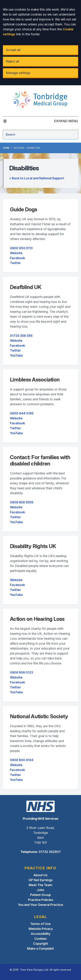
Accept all (13, 50)
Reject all (12, 61)
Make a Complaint (40, 948)
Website (16, 253)
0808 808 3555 (22, 502)
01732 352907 (50, 852)
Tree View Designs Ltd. (34, 970)
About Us (40, 875)
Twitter (15, 263)
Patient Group (40, 895)
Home (6, 148)
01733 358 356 (21, 336)
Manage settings (18, 73)
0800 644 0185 (22, 413)
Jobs (40, 890)
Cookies (41, 939)
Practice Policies (41, 900)
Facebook (17, 258)
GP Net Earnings (41, 880)
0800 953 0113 (21, 248)
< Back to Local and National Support (37, 178)
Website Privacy (41, 929)
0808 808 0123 (21, 672)
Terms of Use (40, 924)
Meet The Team (40, 885)
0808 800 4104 (22, 760)
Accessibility (41, 934)
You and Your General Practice (40, 905)
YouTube (16, 355)
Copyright (41, 944)
